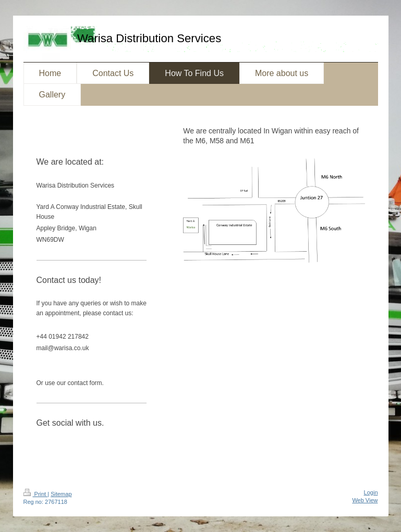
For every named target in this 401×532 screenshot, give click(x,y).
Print (36, 494)
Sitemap (61, 494)
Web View (365, 500)
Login (371, 492)
